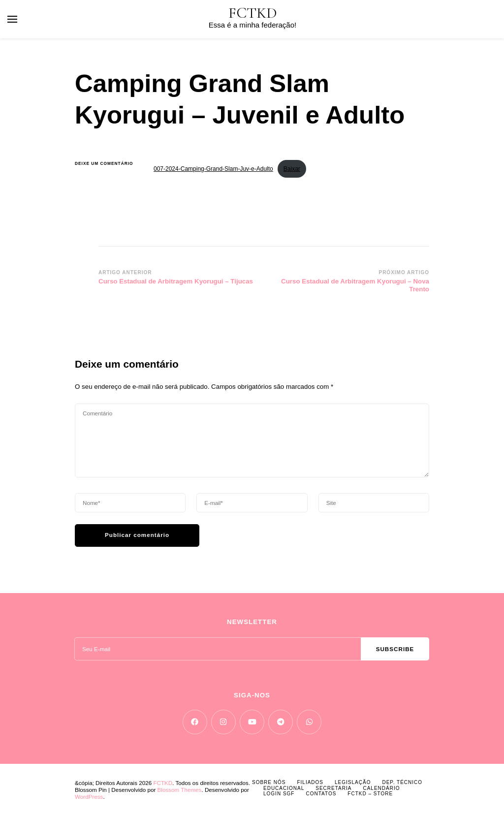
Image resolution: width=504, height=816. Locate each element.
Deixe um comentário (107, 164)
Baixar (292, 169)
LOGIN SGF (279, 794)
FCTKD (253, 13)
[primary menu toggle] (12, 19)
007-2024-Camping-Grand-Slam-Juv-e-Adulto (213, 169)
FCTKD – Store (370, 794)
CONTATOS (321, 794)
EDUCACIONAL (284, 788)
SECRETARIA (333, 788)
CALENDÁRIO (381, 788)
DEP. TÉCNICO (402, 782)
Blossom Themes (180, 790)
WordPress (89, 797)
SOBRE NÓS (269, 782)
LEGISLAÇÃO (353, 782)
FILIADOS (310, 782)
